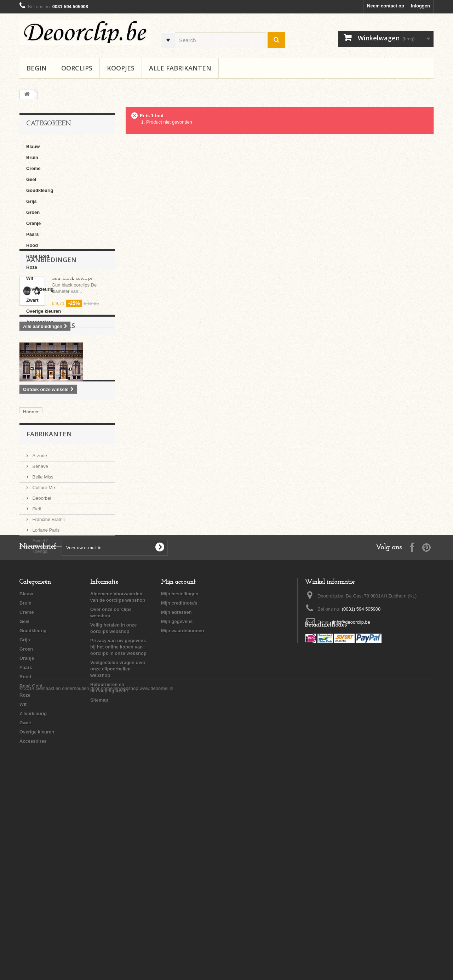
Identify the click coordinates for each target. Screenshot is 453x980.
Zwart (32, 300)
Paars (32, 234)
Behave (40, 610)
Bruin (32, 157)
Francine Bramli (48, 664)
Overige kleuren (44, 311)
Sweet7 (39, 685)
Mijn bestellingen (180, 788)
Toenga (39, 695)
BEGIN (37, 68)
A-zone (39, 600)
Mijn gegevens (177, 815)
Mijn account (178, 776)
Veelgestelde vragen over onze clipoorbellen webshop (118, 863)
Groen (33, 212)
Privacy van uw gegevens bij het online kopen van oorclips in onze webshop (118, 841)
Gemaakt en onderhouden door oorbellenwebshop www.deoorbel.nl (105, 961)
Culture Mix (43, 632)
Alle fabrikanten (180, 68)
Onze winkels (51, 442)
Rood (32, 245)
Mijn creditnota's (179, 797)
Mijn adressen (176, 806)
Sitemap (99, 894)
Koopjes (121, 68)
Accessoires (40, 322)
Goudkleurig (40, 190)
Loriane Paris (45, 674)
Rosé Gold (38, 256)
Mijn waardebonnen (182, 825)
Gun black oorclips (72, 368)
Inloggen (420, 6)
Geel (31, 179)
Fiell (36, 653)
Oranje (33, 223)
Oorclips (77, 68)
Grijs (31, 201)
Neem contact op (386, 6)
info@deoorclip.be (352, 816)
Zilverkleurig (40, 289)
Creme (33, 168)
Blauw (33, 146)
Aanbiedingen (51, 349)
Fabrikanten (49, 581)
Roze (32, 267)
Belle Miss (42, 621)
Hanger (31, 553)
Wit (30, 278)
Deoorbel (41, 642)
